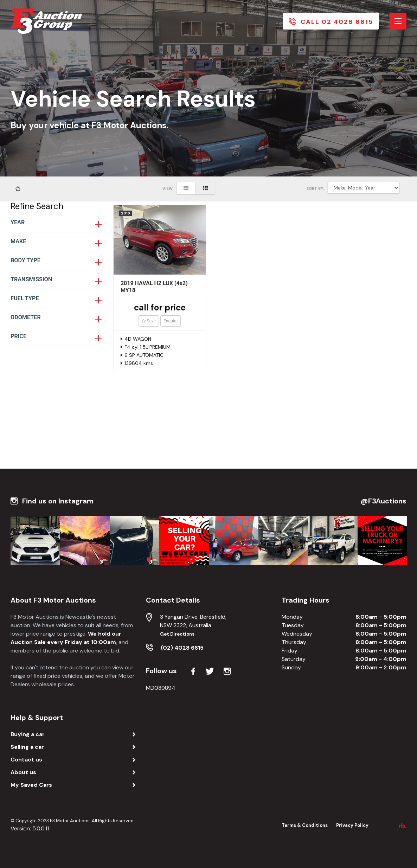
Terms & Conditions (305, 825)
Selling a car (27, 747)
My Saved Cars (31, 785)
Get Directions (177, 634)
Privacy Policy (352, 825)
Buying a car (28, 734)
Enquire (171, 321)
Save (149, 321)
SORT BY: (315, 188)
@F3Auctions (384, 501)
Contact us (26, 760)
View (168, 188)
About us (23, 772)
